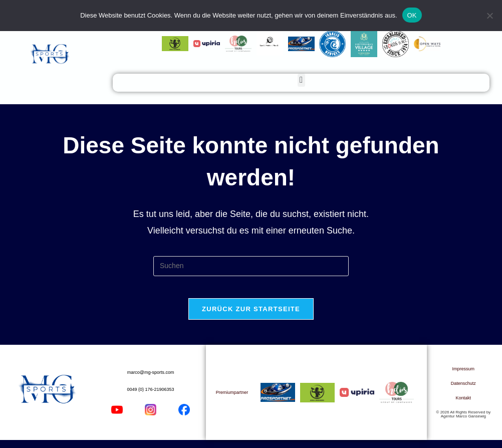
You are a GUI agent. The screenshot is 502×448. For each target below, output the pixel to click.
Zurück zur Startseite (251, 317)
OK (412, 15)
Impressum (464, 377)
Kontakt (464, 406)
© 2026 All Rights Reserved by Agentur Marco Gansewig (464, 422)
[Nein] (489, 16)
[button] (301, 80)
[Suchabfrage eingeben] (251, 266)
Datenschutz (463, 391)
